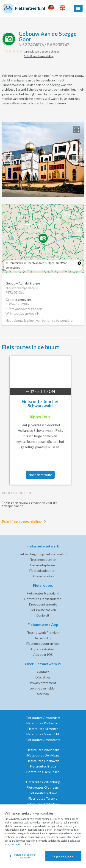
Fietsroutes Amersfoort (43, 740)
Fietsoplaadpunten (43, 571)
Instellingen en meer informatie (23, 856)
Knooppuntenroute (43, 604)
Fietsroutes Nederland (43, 593)
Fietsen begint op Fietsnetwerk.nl (43, 554)
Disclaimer (43, 677)
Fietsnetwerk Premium (43, 632)
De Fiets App (43, 638)
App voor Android (43, 649)
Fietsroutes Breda (43, 766)
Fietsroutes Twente (43, 798)
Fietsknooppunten (43, 560)
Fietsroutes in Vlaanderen (43, 599)
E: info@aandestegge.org (24, 309)
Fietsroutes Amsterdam (43, 718)
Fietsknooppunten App (43, 643)
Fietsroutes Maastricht (43, 734)
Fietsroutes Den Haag (43, 755)
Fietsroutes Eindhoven (43, 761)
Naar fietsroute (40, 475)
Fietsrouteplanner (43, 565)
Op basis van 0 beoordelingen (42, 52)
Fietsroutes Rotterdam (43, 723)
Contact (43, 672)
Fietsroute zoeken (43, 610)
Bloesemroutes (43, 576)
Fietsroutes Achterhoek (43, 804)
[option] (43, 159)
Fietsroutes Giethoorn (43, 787)
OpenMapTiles (35, 263)
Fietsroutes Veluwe (43, 793)
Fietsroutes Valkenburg (43, 782)
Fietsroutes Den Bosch (43, 772)
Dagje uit (43, 615)
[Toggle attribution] (79, 263)
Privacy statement (43, 683)
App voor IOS (43, 654)
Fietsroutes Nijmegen (43, 729)
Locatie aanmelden (43, 688)
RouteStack (16, 263)
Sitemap (43, 694)
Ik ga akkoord (63, 856)
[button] (78, 8)
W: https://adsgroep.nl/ (22, 313)
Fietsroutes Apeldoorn (43, 750)
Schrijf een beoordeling (25, 521)
